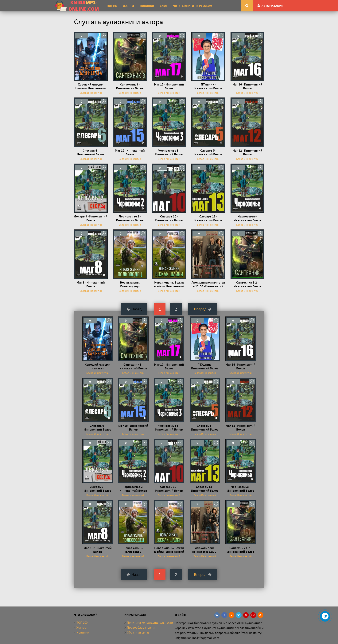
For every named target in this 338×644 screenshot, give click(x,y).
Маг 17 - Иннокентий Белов (169, 86)
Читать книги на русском (193, 6)
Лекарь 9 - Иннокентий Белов (91, 218)
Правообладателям (141, 627)
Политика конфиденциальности (150, 622)
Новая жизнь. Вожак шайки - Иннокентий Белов (169, 284)
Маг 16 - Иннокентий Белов (247, 86)
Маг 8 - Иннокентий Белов (91, 284)
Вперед (203, 309)
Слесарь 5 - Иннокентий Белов (208, 152)
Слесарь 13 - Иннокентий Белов (208, 218)
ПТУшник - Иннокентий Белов (208, 86)
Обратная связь (138, 632)
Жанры (129, 6)
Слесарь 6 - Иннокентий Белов (91, 152)
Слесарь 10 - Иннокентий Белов (169, 218)
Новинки (147, 6)
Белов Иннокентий (91, 93)
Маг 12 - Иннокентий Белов (247, 152)
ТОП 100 (112, 6)
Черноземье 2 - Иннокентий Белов (130, 218)
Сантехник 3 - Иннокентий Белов (130, 86)
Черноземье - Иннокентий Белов (247, 218)
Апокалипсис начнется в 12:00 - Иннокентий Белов (208, 284)
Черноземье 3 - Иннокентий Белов (169, 152)
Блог (164, 6)
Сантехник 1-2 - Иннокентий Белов (247, 284)
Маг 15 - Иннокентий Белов (130, 152)
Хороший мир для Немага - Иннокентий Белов (91, 86)
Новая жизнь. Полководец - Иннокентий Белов (130, 284)
